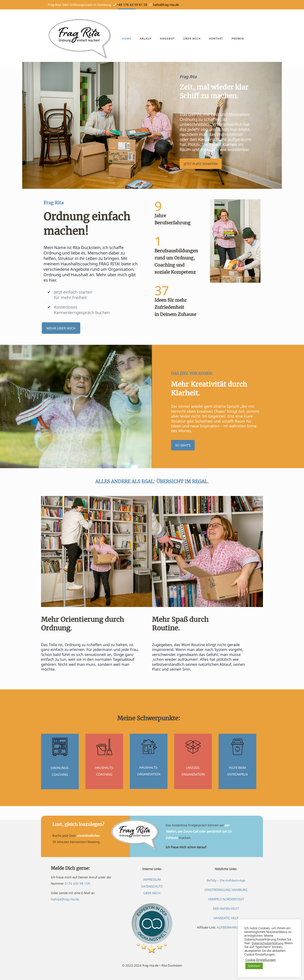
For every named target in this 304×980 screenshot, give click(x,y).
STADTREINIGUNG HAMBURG (226, 890)
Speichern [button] (254, 966)
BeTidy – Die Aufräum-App (226, 880)
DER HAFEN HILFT (226, 908)
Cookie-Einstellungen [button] (261, 960)
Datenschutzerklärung (268, 943)
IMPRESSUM (152, 879)
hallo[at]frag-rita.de (65, 899)
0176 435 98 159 (77, 883)
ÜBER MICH (152, 893)
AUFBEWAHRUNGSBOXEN (236, 927)
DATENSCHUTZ (152, 886)
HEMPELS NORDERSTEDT (226, 899)
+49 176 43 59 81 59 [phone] (132, 5)
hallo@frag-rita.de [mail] (166, 5)
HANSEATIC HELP (226, 918)
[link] (235, 241)
